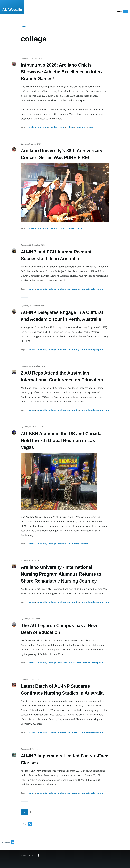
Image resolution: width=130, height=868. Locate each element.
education (63, 663)
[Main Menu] (121, 11)
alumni (84, 544)
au (69, 289)
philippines (97, 663)
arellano (33, 127)
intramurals (82, 127)
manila (53, 127)
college (70, 127)
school (62, 127)
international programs (92, 410)
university (43, 127)
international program (92, 289)
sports (92, 127)
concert (80, 228)
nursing (75, 289)
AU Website (12, 10)
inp (107, 410)
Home (23, 26)
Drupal (34, 855)
